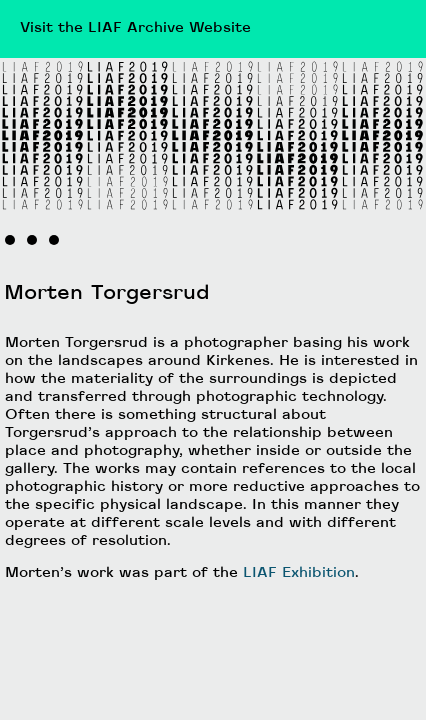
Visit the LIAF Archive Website (135, 28)
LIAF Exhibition (299, 573)
